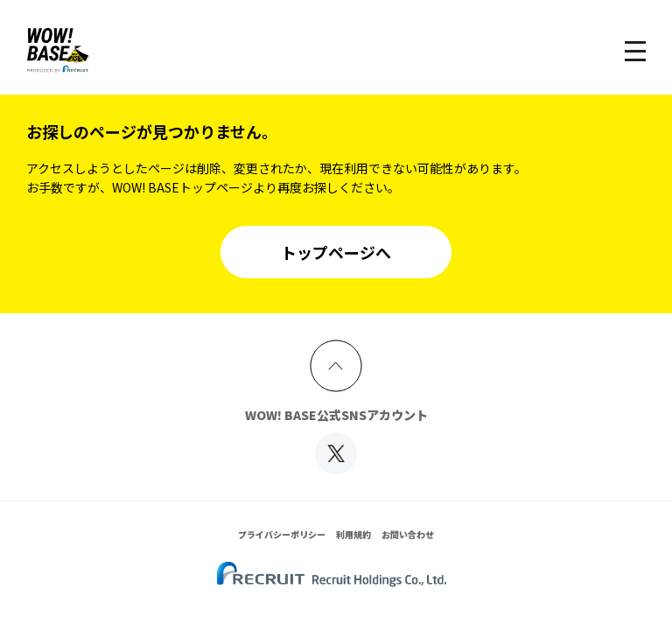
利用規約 (353, 534)
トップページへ (336, 252)
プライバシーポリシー (282, 534)
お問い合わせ (408, 534)
